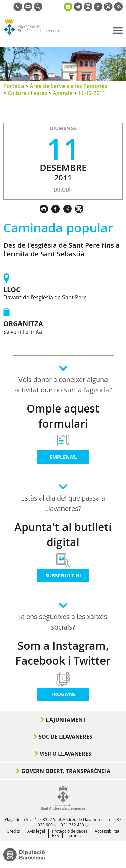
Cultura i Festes (27, 93)
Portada (14, 86)
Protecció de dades (70, 831)
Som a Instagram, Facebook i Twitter (63, 653)
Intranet (74, 835)
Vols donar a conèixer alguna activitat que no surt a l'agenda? (63, 385)
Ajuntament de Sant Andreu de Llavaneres (36, 35)
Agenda (62, 93)
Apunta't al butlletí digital (63, 535)
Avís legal (36, 831)
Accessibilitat (107, 831)
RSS (56, 835)
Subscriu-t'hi (63, 576)
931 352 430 (72, 825)
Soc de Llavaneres (66, 737)
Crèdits (13, 831)
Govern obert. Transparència (66, 771)
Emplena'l (63, 457)
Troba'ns (63, 694)
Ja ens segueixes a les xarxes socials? (63, 622)
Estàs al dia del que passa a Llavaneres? (63, 503)
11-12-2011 (92, 93)
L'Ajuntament (66, 720)
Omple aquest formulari (63, 416)
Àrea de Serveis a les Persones (68, 86)
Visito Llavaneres (66, 754)
